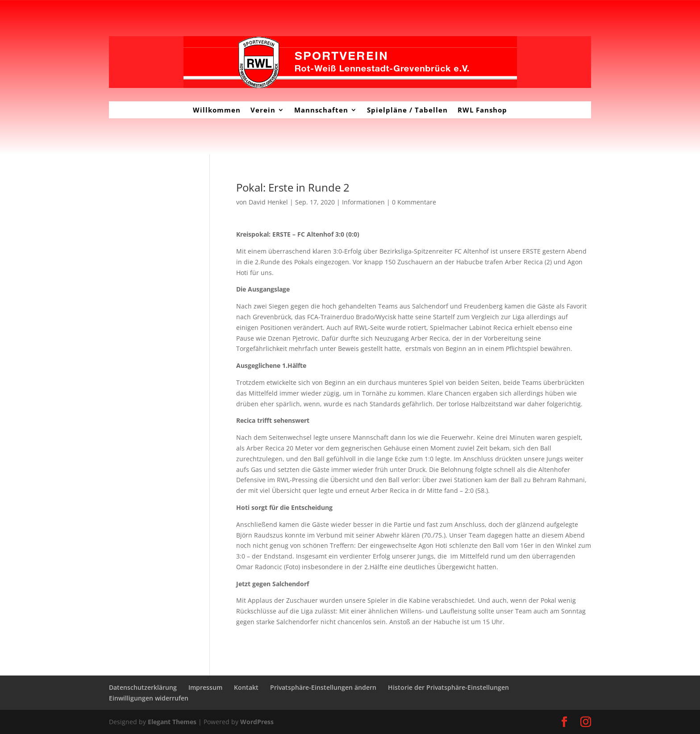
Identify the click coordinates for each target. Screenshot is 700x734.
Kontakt (246, 687)
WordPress (257, 722)
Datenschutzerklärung (143, 687)
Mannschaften (321, 110)
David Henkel (268, 202)
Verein (263, 110)
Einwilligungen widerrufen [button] (149, 698)
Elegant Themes (172, 722)
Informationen (363, 202)
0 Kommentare (414, 202)
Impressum (205, 687)
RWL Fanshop (482, 110)
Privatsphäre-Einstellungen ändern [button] (323, 687)
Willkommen (217, 110)
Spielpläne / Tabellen (407, 110)
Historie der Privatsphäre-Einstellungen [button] (448, 687)
